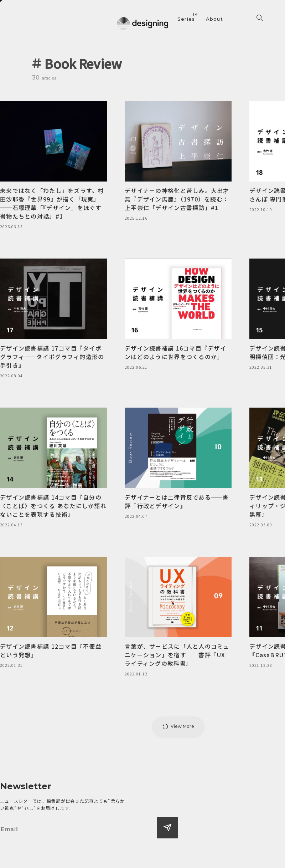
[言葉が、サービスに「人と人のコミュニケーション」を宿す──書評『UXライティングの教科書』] (178, 617)
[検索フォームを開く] (260, 18)
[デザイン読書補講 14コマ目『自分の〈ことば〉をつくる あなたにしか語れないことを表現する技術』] (53, 468)
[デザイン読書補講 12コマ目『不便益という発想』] (53, 613)
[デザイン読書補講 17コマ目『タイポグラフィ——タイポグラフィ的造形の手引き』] (53, 319)
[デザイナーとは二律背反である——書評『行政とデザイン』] (178, 464)
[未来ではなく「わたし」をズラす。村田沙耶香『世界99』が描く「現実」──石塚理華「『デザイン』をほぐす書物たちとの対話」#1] (53, 165)
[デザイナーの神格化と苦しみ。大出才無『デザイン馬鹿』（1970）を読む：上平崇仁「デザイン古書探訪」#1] (178, 161)
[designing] (142, 24)
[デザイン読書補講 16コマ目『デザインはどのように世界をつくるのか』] (178, 315)
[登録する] (167, 828)
